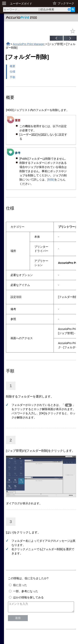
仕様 (13, 72)
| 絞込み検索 (46, 9)
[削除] (51, 180)
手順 (13, 77)
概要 (13, 66)
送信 (18, 620)
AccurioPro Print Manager (29, 44)
